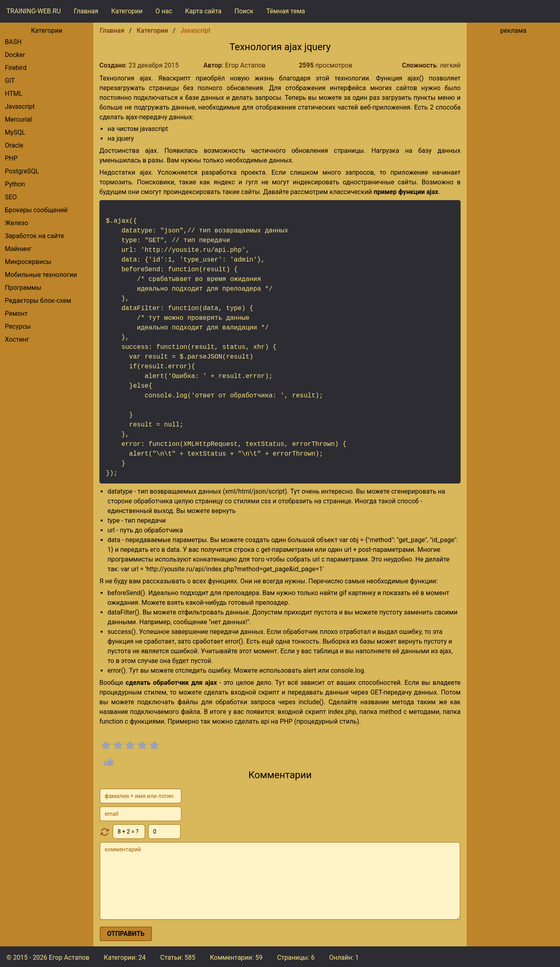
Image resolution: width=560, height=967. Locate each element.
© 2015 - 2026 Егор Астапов (48, 957)
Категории (127, 11)
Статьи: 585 (178, 957)
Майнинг (18, 249)
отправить (126, 934)
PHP (11, 158)
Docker (15, 55)
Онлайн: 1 (344, 957)
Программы (23, 288)
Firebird (16, 68)
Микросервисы (28, 262)
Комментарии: (236, 957)
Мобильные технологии (41, 275)
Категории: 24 (125, 957)
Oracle (14, 145)
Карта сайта (203, 11)
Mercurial (18, 119)
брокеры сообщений (36, 210)
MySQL (15, 132)
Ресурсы (18, 326)
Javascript (20, 107)
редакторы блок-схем (38, 301)
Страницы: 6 (296, 957)
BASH (13, 42)
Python (15, 184)
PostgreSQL (22, 171)
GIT (10, 81)
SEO (11, 197)
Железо (17, 223)
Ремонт (16, 314)
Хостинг (17, 339)
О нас (164, 11)
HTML (14, 94)
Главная (86, 11)
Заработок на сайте (35, 236)
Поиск (244, 11)
